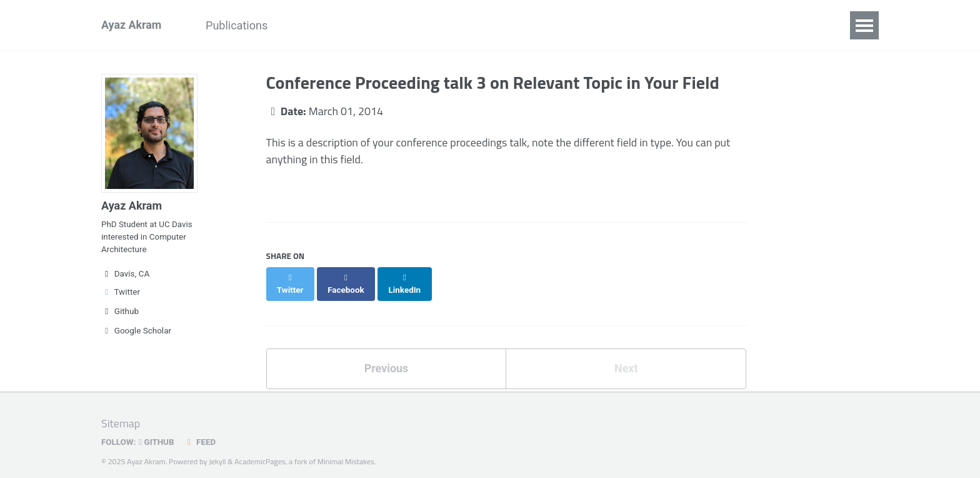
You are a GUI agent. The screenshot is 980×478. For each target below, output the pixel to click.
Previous (386, 356)
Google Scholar (136, 332)
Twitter (121, 293)
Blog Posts (609, 25)
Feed (201, 430)
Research (365, 25)
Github (120, 313)
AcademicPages (261, 450)
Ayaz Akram (132, 25)
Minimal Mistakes (347, 450)
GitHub (157, 430)
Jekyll (217, 450)
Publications (238, 25)
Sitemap (121, 413)
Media (544, 25)
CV (665, 25)
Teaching (483, 25)
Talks (424, 25)
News (305, 25)
